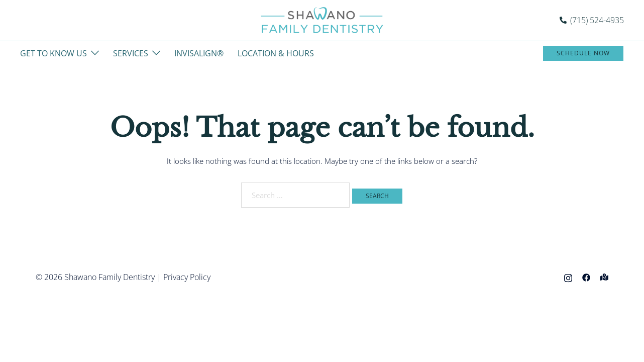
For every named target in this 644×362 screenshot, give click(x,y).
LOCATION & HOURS (276, 53)
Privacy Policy (187, 277)
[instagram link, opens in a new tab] (568, 277)
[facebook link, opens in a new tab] (586, 277)
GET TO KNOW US (53, 53)
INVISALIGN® (199, 53)
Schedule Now (583, 53)
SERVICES (131, 53)
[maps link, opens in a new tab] (604, 277)
